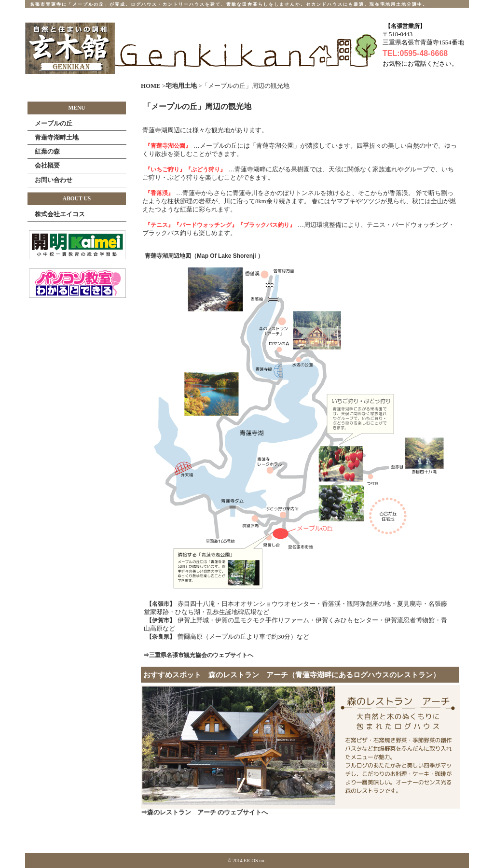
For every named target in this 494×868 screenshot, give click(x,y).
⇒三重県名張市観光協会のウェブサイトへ (198, 655)
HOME (151, 86)
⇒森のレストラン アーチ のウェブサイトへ (204, 812)
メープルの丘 (54, 123)
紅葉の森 (47, 151)
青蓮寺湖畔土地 (57, 137)
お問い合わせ (54, 180)
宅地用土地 (182, 86)
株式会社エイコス (60, 214)
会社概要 (47, 165)
